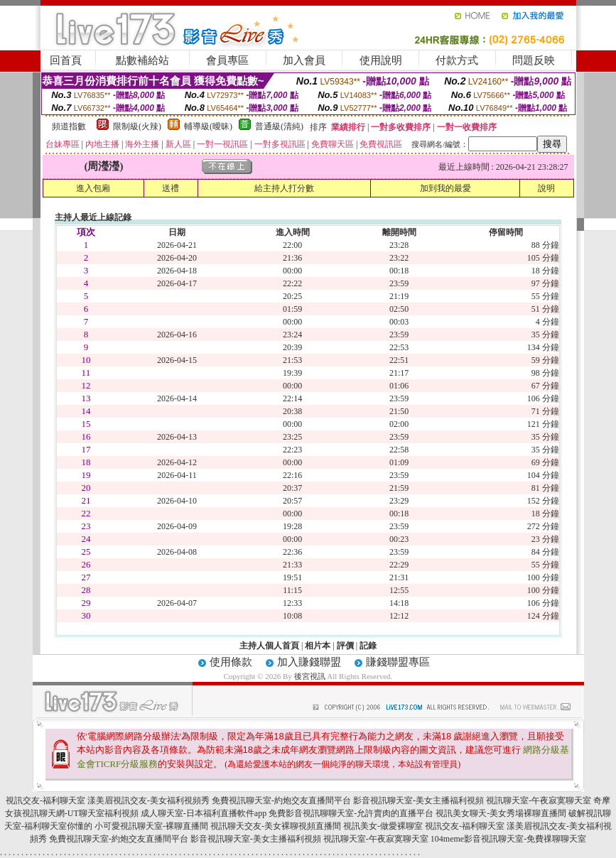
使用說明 (381, 60)
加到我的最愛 (445, 188)
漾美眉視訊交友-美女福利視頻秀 (148, 800)
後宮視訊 (310, 676)
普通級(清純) (279, 126)
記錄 (368, 646)
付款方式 (457, 60)
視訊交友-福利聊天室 (45, 800)
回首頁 (66, 60)
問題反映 (534, 60)
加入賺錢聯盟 (309, 662)
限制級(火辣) (137, 126)
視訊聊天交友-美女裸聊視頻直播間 (276, 826)
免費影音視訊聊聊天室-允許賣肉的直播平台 (351, 813)
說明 (546, 188)
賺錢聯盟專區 (398, 662)
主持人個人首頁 (269, 646)
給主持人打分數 (284, 188)
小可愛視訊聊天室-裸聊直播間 (151, 826)
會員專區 (227, 60)
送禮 (171, 188)
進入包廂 (93, 188)
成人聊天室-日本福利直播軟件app (204, 813)
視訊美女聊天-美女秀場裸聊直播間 (501, 813)
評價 (345, 646)
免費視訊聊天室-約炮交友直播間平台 (281, 800)
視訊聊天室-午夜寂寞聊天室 (539, 800)
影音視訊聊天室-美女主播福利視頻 (418, 800)
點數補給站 (142, 60)
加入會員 (304, 60)
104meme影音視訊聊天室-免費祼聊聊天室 (508, 839)
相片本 (318, 646)
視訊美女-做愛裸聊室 (383, 826)
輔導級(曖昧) (208, 126)
